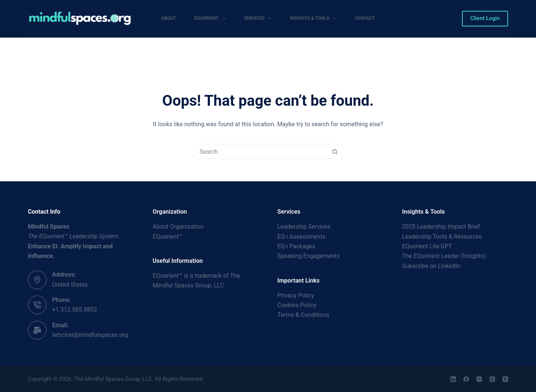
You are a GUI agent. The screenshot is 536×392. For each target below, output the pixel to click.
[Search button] (335, 152)
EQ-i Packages (296, 246)
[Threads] (492, 379)
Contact (365, 18)
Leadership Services (304, 227)
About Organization (178, 227)
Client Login (485, 18)
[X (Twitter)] (505, 379)
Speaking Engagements (308, 256)
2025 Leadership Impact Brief (441, 227)
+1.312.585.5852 (75, 310)
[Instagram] (479, 379)
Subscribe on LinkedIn (431, 266)
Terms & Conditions (303, 315)
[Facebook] (466, 379)
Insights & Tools (315, 19)
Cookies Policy (297, 305)
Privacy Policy (296, 295)
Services (259, 19)
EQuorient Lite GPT (427, 246)
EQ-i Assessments (301, 237)
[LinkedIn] (453, 379)
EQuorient (211, 19)
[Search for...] (261, 152)
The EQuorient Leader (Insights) (444, 256)
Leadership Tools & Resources (442, 237)
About (168, 18)
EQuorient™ (167, 237)
